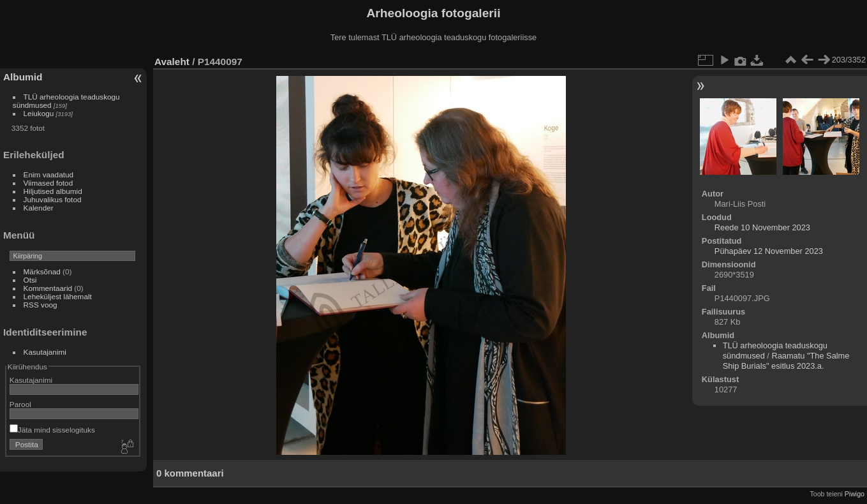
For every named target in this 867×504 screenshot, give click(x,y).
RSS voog (41, 305)
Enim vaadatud (49, 174)
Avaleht (172, 62)
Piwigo (855, 494)
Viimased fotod (48, 183)
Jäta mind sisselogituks (52, 430)
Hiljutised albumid (53, 191)
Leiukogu (39, 113)
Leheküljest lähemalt (58, 296)
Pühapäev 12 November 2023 (769, 251)
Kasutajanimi (45, 352)
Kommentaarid (48, 288)
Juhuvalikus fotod (53, 199)
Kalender (39, 208)
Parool (20, 404)
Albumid (23, 77)
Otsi (30, 280)
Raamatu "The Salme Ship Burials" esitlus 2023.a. (786, 361)
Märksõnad (42, 271)
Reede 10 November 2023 (762, 227)
